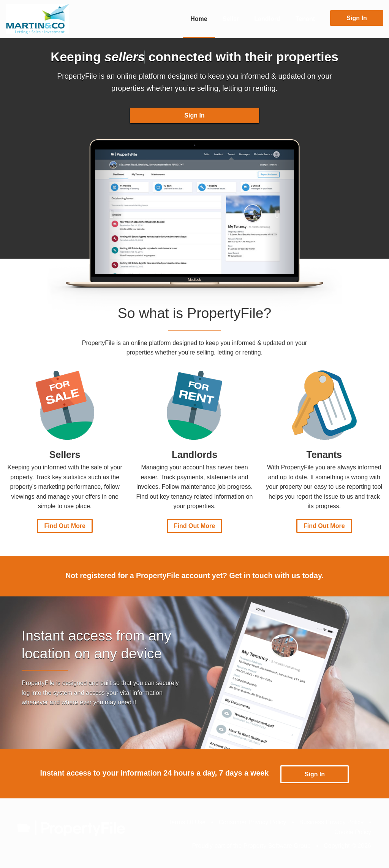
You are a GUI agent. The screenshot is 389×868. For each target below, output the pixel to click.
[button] (110, 213)
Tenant (305, 19)
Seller (231, 19)
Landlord (267, 19)
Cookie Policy (353, 832)
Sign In (357, 18)
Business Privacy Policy (331, 823)
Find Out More (65, 527)
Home (199, 19)
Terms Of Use (187, 823)
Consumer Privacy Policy (253, 823)
